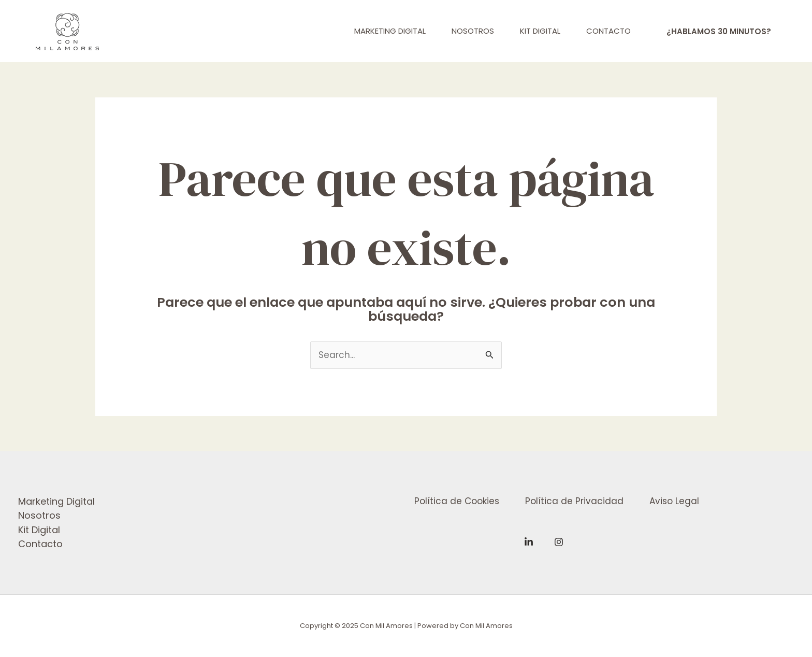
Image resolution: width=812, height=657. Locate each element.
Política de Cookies (457, 501)
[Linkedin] (529, 542)
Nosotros (39, 515)
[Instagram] (559, 542)
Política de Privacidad (574, 501)
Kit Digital (39, 530)
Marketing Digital (56, 501)
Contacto (40, 544)
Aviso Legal (674, 501)
